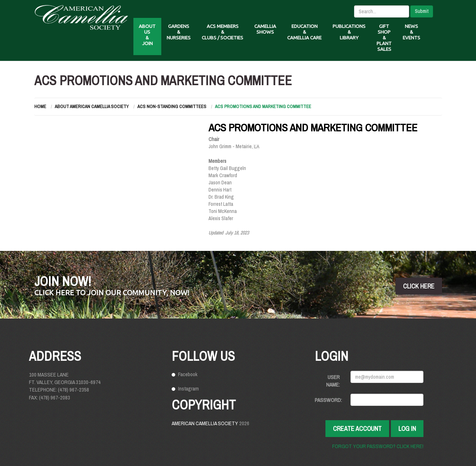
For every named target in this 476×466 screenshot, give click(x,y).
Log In (407, 429)
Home (40, 106)
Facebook (188, 374)
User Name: (333, 381)
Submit (422, 11)
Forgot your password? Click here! (378, 446)
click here (419, 286)
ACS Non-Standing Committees (172, 106)
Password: (328, 400)
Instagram (188, 389)
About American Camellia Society (92, 106)
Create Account (357, 429)
